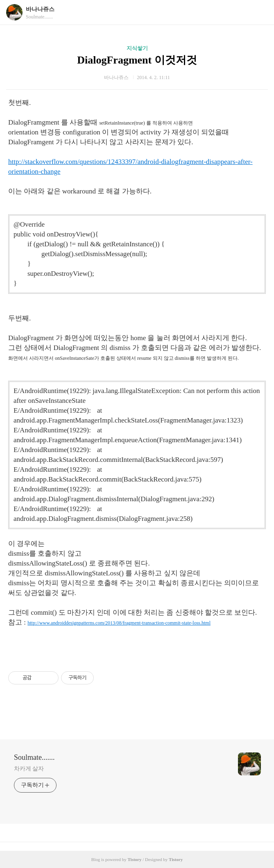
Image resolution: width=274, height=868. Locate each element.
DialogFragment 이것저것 (137, 60)
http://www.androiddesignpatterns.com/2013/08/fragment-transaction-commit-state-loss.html (119, 623)
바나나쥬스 (40, 9)
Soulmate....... (34, 757)
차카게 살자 (29, 769)
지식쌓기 (137, 48)
